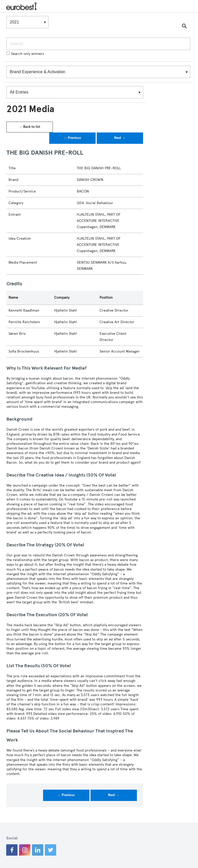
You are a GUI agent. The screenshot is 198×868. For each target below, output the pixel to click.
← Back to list (30, 127)
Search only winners (25, 54)
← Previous (72, 138)
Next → (120, 138)
